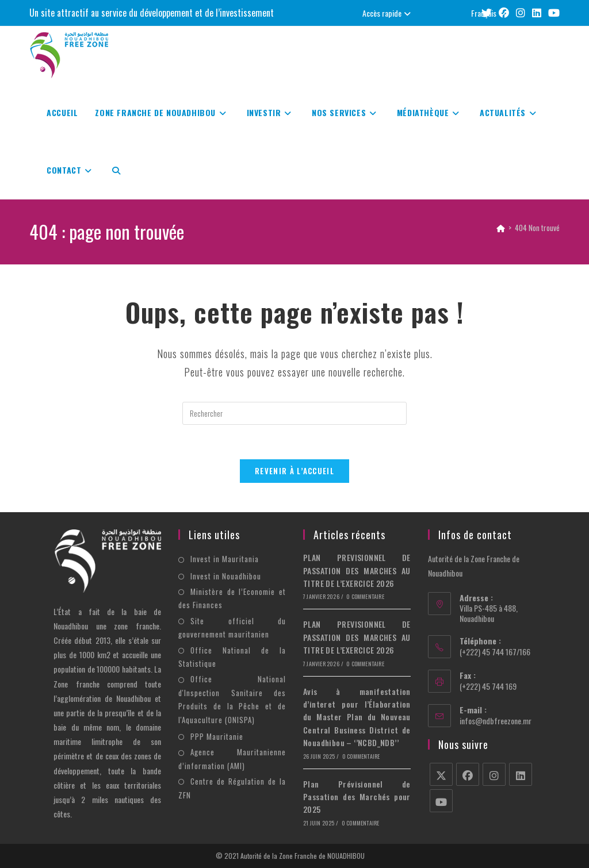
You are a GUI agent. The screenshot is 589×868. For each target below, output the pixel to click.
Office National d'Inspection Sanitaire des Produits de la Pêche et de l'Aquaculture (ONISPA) (232, 700)
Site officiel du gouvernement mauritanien (232, 627)
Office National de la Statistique (232, 657)
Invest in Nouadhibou (226, 576)
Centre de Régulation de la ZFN (232, 788)
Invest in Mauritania (225, 559)
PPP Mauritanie (217, 736)
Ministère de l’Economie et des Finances (232, 599)
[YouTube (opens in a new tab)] (552, 13)
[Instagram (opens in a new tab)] (521, 13)
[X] (441, 775)
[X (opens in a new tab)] (487, 13)
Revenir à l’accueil (294, 471)
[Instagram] (494, 775)
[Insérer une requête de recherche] (294, 413)
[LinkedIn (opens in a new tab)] (537, 13)
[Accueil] (501, 228)
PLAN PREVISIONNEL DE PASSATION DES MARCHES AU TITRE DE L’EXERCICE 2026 (357, 571)
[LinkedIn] (521, 775)
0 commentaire (365, 597)
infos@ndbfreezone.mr (496, 721)
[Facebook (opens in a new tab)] (504, 13)
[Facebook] (468, 775)
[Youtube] (441, 801)
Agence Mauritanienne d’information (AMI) (232, 759)
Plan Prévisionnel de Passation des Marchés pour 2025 (357, 797)
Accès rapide (388, 13)
